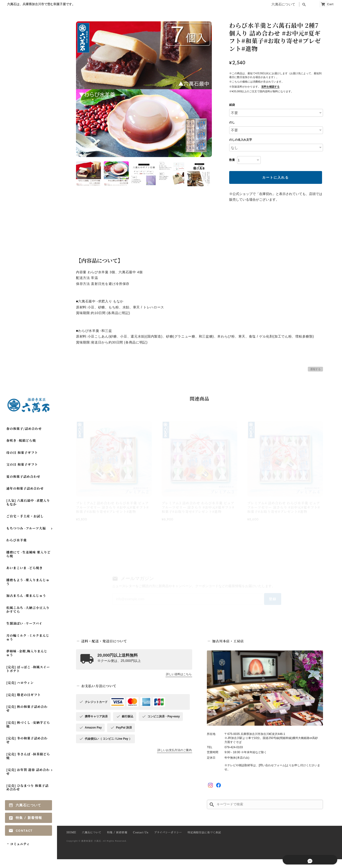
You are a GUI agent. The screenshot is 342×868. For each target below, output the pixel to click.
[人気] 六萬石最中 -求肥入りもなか (28, 511)
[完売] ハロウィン (20, 691)
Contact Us (137, 842)
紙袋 (232, 105)
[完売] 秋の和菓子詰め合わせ (27, 717)
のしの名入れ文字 (241, 140)
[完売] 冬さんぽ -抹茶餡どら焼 (28, 764)
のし (232, 122)
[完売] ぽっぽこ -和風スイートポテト (28, 677)
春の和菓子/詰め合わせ (24, 437)
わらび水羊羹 (17, 549)
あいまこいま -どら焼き (25, 577)
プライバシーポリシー (163, 842)
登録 (259, 606)
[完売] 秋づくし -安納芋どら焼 (28, 733)
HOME (71, 842)
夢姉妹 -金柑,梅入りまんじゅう (27, 662)
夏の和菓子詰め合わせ (23, 485)
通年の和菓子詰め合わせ (25, 497)
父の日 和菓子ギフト (22, 473)
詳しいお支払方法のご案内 (175, 759)
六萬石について (273, 4)
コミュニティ (20, 852)
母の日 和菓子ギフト (22, 461)
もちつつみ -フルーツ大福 (26, 537)
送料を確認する (270, 87)
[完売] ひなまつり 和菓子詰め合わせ (28, 796)
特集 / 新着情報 (29, 827)
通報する (315, 369)
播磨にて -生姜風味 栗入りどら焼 (28, 563)
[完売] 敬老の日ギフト (24, 703)
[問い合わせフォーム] (272, 774)
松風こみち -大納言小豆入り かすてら (28, 618)
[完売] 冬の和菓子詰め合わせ (27, 749)
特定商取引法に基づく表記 (198, 842)
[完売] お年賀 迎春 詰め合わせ (28, 780)
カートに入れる (275, 177)
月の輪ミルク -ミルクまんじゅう (28, 646)
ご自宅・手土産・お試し (25, 525)
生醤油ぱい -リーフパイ (24, 632)
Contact (24, 839)
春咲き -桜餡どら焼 (21, 449)
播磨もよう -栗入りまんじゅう (28, 590)
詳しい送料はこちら (179, 683)
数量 (232, 160)
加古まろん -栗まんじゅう (26, 604)
